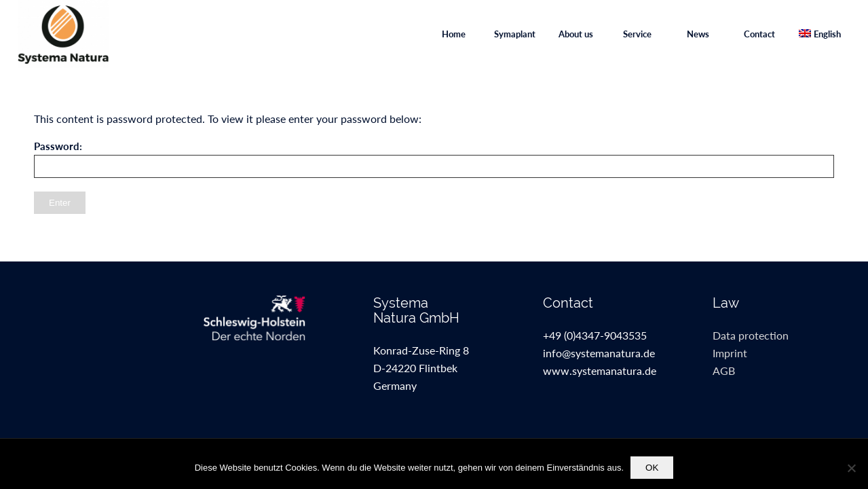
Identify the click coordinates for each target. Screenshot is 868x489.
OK (652, 468)
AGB (724, 370)
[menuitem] (453, 34)
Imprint (730, 353)
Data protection (751, 335)
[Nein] (851, 468)
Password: (434, 159)
